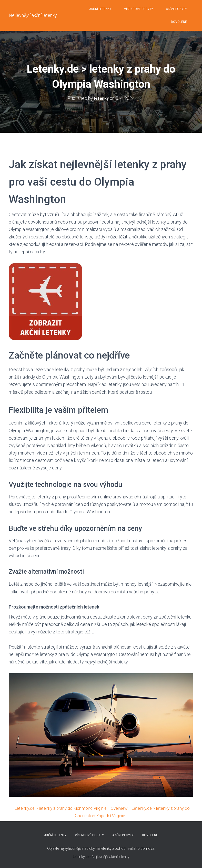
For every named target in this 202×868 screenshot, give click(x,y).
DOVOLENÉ (179, 22)
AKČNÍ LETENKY (100, 9)
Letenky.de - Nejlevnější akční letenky (101, 857)
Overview (124, 808)
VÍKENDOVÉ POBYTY (139, 9)
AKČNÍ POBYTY (176, 9)
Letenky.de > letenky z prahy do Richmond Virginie (61, 808)
